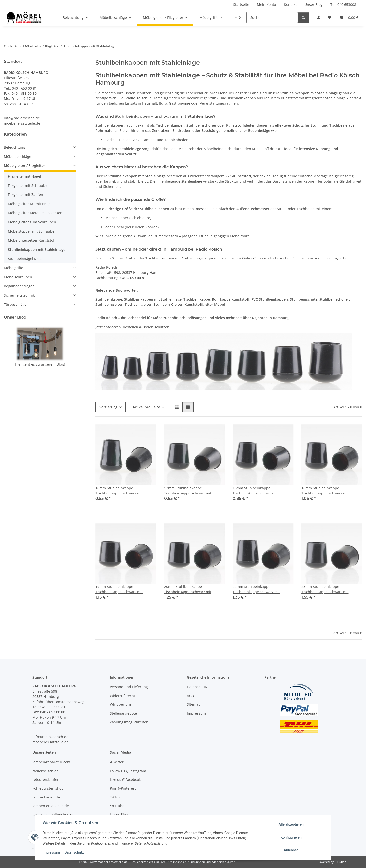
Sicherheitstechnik (19, 295)
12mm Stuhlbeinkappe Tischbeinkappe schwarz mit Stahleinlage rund (188, 491)
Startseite (241, 5)
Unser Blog (313, 5)
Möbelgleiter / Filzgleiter (24, 166)
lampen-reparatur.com (51, 762)
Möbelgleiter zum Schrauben (32, 222)
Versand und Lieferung (129, 687)
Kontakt (290, 5)
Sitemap (194, 704)
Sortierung (108, 407)
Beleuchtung (14, 147)
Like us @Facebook (125, 780)
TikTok (115, 797)
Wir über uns (121, 704)
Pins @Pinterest (123, 788)
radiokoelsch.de (46, 771)
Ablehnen (291, 850)
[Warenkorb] (349, 17)
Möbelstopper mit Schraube (31, 231)
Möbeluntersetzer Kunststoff (32, 240)
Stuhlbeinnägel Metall (26, 259)
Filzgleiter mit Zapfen (25, 195)
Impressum (51, 853)
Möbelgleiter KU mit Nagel (30, 204)
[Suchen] (272, 17)
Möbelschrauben (18, 277)
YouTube (117, 806)
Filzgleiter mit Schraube (28, 185)
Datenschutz (74, 853)
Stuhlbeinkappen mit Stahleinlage (37, 249)
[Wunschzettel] (330, 17)
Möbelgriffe (13, 268)
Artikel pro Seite (146, 407)
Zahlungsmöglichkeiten (129, 722)
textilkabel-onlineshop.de (53, 814)
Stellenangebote (123, 713)
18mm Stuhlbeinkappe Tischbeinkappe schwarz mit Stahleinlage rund (325, 491)
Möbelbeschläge (18, 156)
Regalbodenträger (19, 286)
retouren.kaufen (46, 780)
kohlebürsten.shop (48, 788)
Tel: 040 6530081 (344, 5)
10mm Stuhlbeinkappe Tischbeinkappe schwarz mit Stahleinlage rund (119, 491)
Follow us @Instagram (128, 771)
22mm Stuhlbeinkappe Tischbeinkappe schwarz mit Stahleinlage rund (256, 589)
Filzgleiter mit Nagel (24, 176)
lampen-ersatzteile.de (51, 806)
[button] (319, 17)
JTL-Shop (340, 862)
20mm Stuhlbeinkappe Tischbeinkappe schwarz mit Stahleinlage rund (188, 589)
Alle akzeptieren (291, 825)
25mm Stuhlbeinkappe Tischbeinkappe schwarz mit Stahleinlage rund (325, 589)
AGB (190, 696)
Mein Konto (266, 5)
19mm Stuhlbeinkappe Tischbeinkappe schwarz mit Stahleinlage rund (119, 589)
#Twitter (117, 762)
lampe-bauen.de (46, 797)
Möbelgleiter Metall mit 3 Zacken (35, 213)
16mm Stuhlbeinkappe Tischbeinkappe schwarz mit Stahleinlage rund (256, 491)
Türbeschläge (15, 304)
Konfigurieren (291, 838)
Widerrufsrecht (122, 696)
